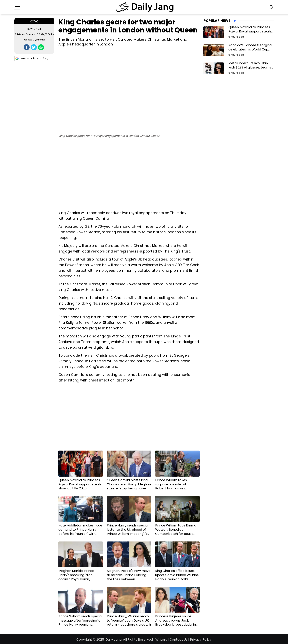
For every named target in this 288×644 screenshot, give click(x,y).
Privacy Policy (201, 639)
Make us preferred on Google (33, 58)
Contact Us (178, 639)
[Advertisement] (129, 179)
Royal (34, 21)
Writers (161, 639)
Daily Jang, (114, 639)
